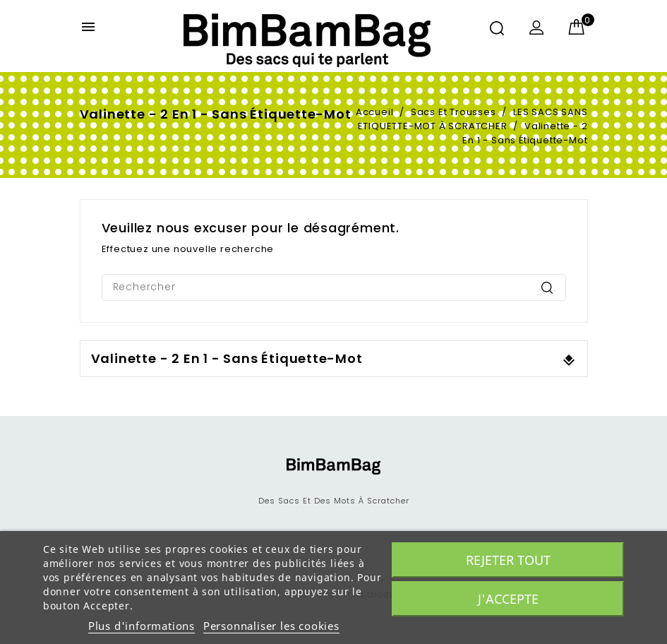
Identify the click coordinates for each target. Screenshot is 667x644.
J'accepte (508, 599)
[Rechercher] (334, 287)
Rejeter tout (508, 560)
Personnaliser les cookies (271, 626)
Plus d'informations (142, 626)
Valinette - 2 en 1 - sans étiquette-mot (227, 358)
